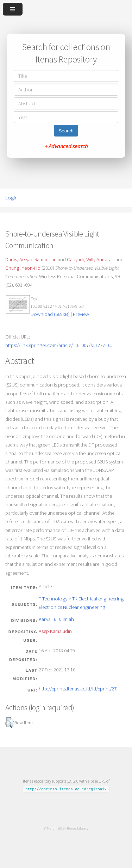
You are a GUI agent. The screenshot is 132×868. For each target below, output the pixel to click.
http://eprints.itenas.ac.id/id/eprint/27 (78, 689)
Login (11, 198)
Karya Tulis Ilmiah (56, 619)
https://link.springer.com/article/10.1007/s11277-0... (59, 345)
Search (66, 131)
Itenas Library (78, 828)
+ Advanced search (66, 146)
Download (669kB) (50, 314)
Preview (81, 314)
